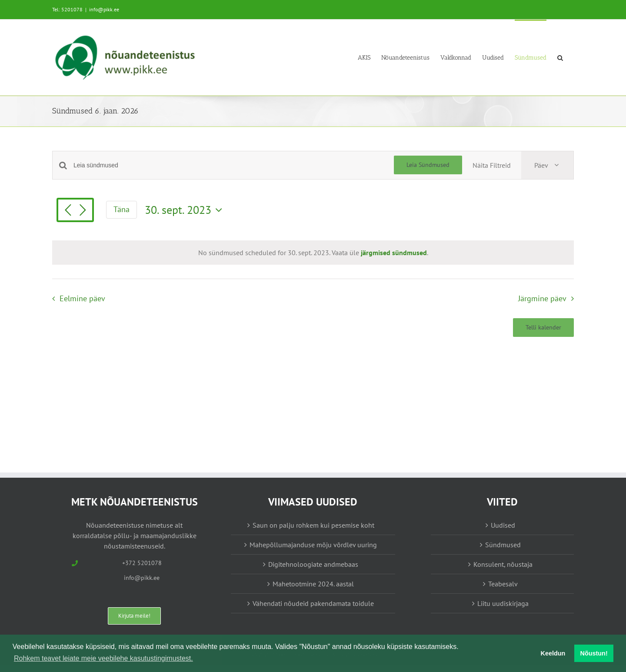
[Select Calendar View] (547, 165)
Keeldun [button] (553, 653)
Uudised (503, 525)
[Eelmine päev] (68, 211)
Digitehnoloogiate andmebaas (313, 564)
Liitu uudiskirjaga (503, 603)
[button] (560, 57)
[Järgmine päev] (83, 211)
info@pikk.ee (104, 9)
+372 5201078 (142, 563)
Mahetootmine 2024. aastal (313, 584)
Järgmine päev (542, 298)
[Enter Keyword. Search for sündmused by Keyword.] (234, 165)
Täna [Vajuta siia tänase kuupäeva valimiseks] (122, 209)
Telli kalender (543, 328)
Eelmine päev (82, 298)
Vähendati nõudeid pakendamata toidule (313, 603)
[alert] (313, 253)
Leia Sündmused (428, 165)
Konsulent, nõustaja (503, 564)
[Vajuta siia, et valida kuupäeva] (186, 210)
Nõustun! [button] (594, 653)
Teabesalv (503, 584)
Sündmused (503, 545)
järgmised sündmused (394, 253)
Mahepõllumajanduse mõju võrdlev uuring (313, 545)
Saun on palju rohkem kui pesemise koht (313, 525)
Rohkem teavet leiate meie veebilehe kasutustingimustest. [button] (103, 658)
